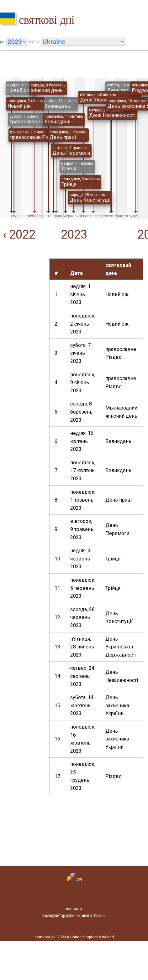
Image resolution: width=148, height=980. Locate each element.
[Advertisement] (20, 278)
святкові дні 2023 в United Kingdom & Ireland (74, 937)
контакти (74, 909)
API (74, 880)
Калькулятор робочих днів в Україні (74, 916)
